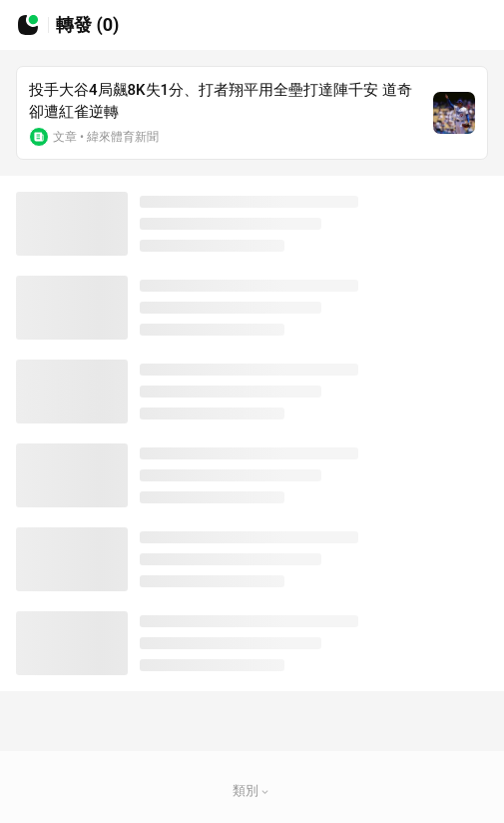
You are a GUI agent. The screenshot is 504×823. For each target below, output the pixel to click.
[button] (265, 792)
